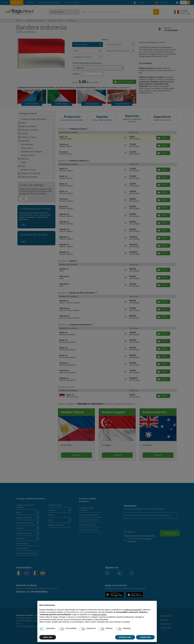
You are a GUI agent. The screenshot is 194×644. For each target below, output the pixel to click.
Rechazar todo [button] (125, 637)
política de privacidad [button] (133, 610)
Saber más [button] (48, 637)
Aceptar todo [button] (145, 637)
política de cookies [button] (99, 615)
